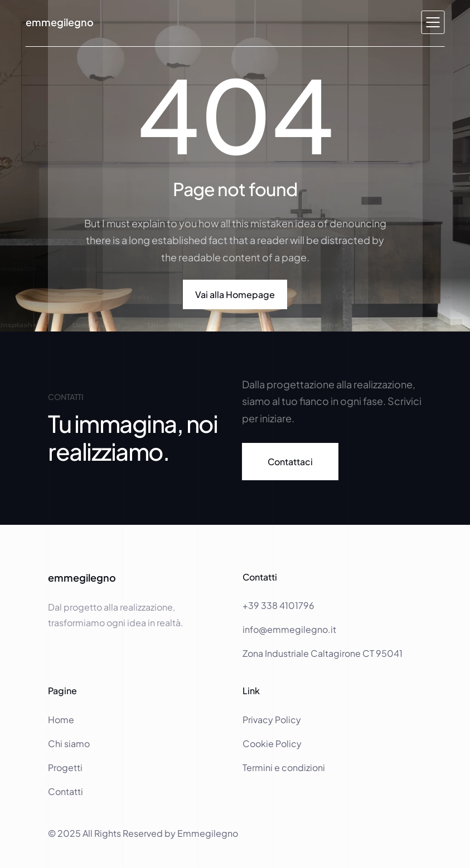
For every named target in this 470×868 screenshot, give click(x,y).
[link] (290, 462)
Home (62, 720)
